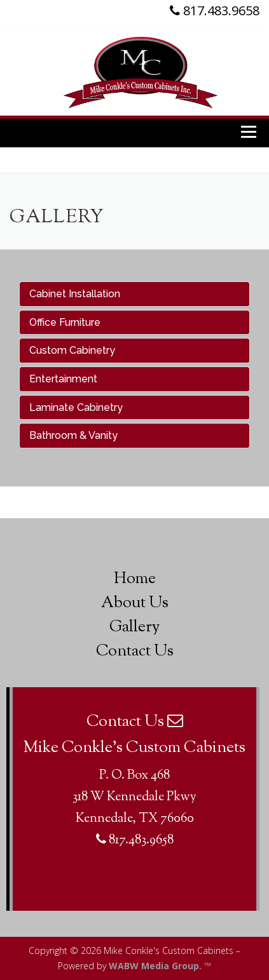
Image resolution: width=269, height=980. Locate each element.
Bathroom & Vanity (73, 435)
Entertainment (63, 379)
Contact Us (135, 652)
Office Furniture (65, 322)
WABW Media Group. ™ (160, 966)
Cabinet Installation (75, 294)
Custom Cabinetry (72, 350)
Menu (250, 131)
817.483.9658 (215, 10)
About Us (135, 603)
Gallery (134, 628)
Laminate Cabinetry (76, 407)
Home (135, 579)
